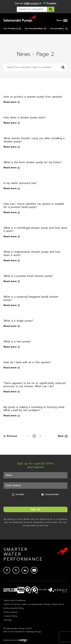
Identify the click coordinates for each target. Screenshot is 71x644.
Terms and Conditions (15, 600)
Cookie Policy (10, 616)
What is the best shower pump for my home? (33, 162)
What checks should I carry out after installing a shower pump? (34, 140)
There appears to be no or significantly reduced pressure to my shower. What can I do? (35, 385)
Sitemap (8, 620)
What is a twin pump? (17, 342)
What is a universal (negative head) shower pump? (31, 298)
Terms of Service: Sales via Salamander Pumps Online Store (34, 604)
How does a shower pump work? (25, 118)
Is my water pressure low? (20, 183)
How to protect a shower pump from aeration (33, 97)
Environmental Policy (14, 608)
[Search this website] (51, 9)
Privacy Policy (10, 612)
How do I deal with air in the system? (27, 362)
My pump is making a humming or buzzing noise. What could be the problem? (34, 409)
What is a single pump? (18, 321)
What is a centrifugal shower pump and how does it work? (35, 229)
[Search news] (63, 67)
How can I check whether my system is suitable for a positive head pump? (34, 205)
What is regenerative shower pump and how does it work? (32, 253)
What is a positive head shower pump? (28, 276)
